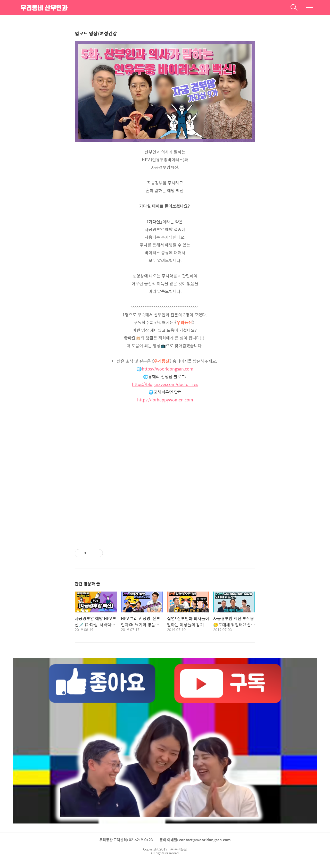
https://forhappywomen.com (165, 400)
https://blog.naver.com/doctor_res (165, 384)
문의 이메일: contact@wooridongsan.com (195, 840)
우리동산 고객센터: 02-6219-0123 (126, 840)
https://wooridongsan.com (168, 369)
